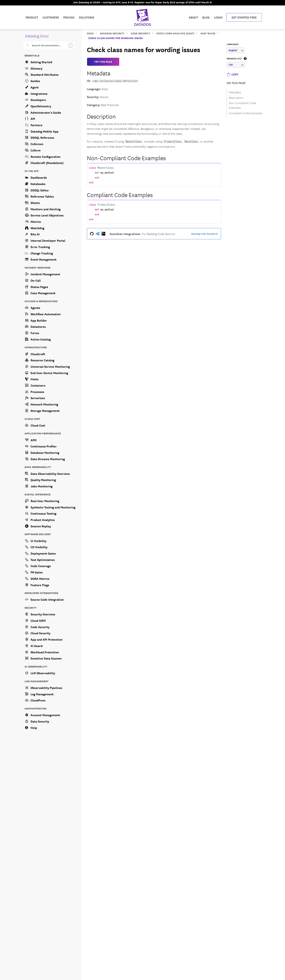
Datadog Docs (37, 36)
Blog (206, 17)
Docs (90, 33)
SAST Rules (208, 33)
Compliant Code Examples (120, 194)
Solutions (87, 17)
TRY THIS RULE (103, 62)
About (193, 17)
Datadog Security (112, 33)
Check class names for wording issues (115, 38)
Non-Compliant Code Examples (126, 158)
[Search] (51, 45)
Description (101, 116)
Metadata (99, 73)
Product (32, 17)
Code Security (140, 33)
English (236, 50)
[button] (233, 74)
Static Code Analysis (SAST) (175, 33)
